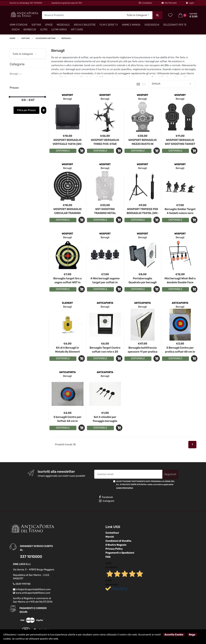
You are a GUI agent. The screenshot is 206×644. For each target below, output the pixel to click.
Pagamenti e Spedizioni (120, 553)
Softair (36, 25)
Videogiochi (152, 25)
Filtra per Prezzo (26, 110)
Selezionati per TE (175, 25)
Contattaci (145, 3)
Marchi (110, 537)
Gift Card (77, 30)
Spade (49, 25)
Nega (192, 635)
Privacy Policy (114, 549)
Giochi (16, 30)
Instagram (107, 501)
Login (190, 3)
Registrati (170, 474)
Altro (44, 30)
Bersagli (68, 99)
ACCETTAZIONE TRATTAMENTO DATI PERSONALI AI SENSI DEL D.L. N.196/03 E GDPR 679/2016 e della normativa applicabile (145, 485)
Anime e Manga (131, 25)
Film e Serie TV (109, 25)
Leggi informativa (125, 488)
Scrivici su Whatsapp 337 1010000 (26, 3)
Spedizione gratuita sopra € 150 (67, 3)
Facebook (106, 497)
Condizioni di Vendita (118, 541)
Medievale (63, 25)
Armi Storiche (19, 25)
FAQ (108, 557)
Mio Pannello (169, 3)
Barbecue (30, 30)
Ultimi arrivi (59, 30)
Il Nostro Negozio (116, 545)
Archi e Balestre (85, 25)
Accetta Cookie (174, 635)
